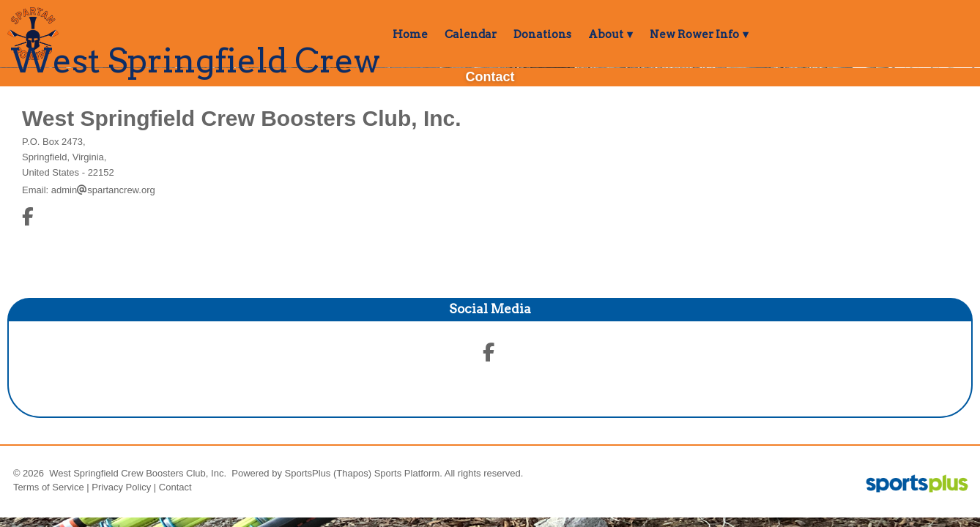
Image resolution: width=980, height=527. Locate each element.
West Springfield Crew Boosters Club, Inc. (242, 118)
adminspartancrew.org (103, 190)
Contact (175, 487)
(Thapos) (352, 473)
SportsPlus (308, 473)
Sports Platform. (408, 473)
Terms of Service (49, 487)
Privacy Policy (121, 487)
